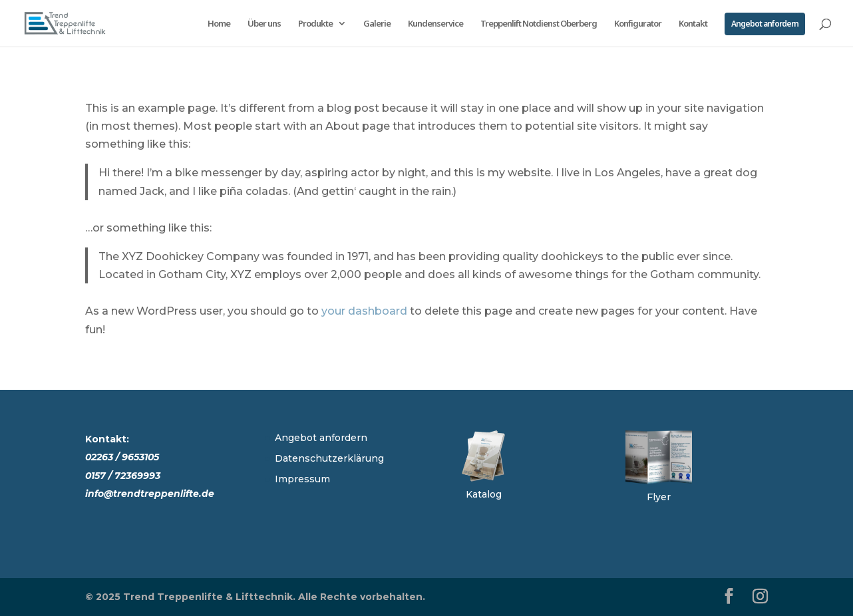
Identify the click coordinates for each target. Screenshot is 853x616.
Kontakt (693, 24)
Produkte (315, 24)
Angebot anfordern (765, 24)
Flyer (659, 497)
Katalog (484, 494)
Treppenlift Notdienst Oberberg (539, 24)
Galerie (377, 24)
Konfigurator (638, 24)
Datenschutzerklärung (329, 458)
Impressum (302, 479)
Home (219, 24)
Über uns (264, 24)
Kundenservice (435, 24)
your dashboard (364, 311)
